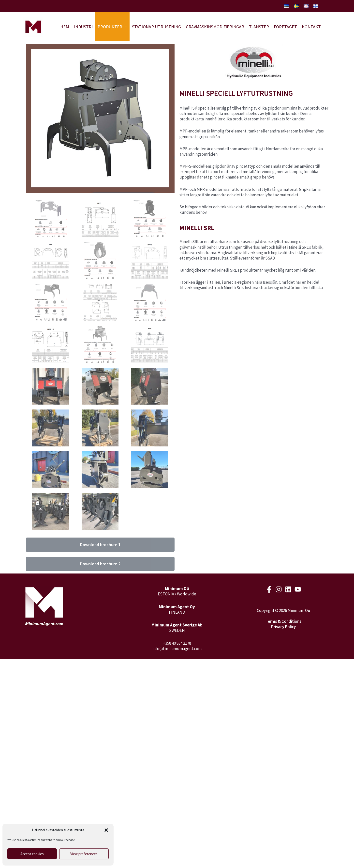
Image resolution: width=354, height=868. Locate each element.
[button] (106, 830)
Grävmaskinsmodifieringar (215, 27)
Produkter (110, 27)
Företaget (285, 27)
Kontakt (311, 27)
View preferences (84, 854)
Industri (83, 27)
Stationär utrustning (156, 27)
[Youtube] (298, 589)
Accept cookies (32, 854)
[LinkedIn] (288, 589)
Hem (65, 27)
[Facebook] (269, 589)
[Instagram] (279, 589)
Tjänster (259, 27)
